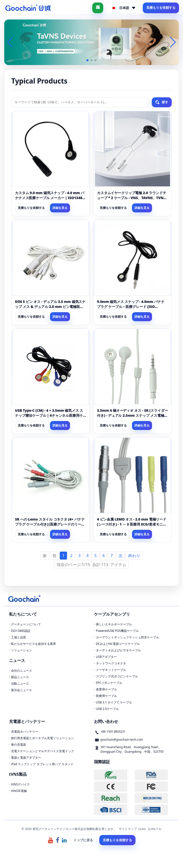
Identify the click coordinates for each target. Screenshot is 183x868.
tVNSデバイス (20, 784)
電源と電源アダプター (26, 758)
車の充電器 (18, 745)
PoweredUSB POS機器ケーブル (117, 631)
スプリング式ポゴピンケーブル (117, 676)
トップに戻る (83, 840)
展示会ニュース (21, 690)
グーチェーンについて (26, 624)
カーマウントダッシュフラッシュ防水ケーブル (127, 637)
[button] (87, 60)
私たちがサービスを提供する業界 (33, 644)
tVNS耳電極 (19, 791)
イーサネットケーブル (111, 670)
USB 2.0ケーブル (107, 709)
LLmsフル (155, 829)
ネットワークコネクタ (111, 663)
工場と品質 (18, 637)
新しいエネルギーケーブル (114, 624)
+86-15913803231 (113, 732)
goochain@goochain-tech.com (122, 740)
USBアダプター (106, 657)
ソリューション (21, 650)
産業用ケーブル (106, 689)
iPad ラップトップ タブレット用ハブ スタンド (42, 764)
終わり (134, 556)
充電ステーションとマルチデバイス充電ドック (42, 751)
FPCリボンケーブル (109, 683)
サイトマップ (128, 829)
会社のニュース (21, 671)
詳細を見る (60, 208)
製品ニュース (20, 677)
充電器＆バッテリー (24, 732)
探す (162, 102)
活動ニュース (20, 684)
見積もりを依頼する (161, 8)
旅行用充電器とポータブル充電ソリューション (42, 738)
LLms (142, 829)
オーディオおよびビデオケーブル (118, 650)
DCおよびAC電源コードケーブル (118, 644)
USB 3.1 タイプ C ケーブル (114, 702)
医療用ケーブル (106, 696)
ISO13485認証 (21, 631)
